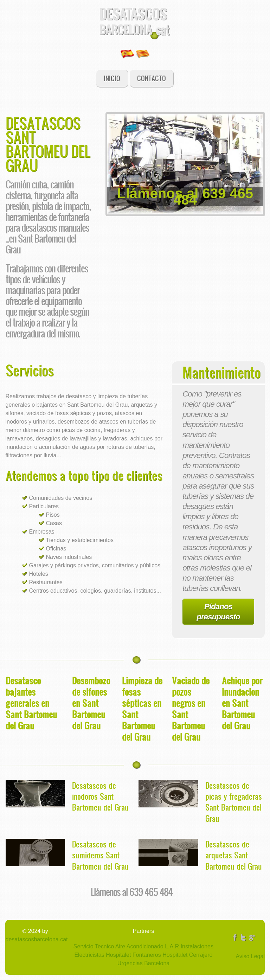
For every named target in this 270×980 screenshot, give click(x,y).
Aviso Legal (250, 956)
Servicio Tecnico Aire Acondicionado (118, 946)
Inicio (112, 78)
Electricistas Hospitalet (102, 955)
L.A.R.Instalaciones (188, 946)
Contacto (152, 78)
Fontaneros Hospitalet (159, 955)
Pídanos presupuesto (218, 612)
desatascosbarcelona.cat (37, 939)
